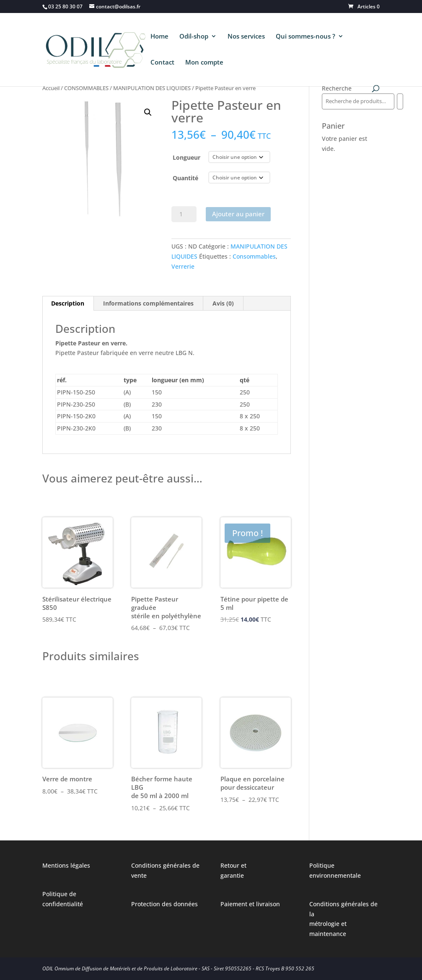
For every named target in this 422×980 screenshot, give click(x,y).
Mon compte (204, 63)
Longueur (186, 157)
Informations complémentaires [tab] (148, 303)
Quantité (185, 178)
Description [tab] (68, 303)
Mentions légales (66, 865)
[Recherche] (400, 101)
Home (159, 37)
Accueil (51, 88)
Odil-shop (194, 37)
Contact (162, 63)
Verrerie (183, 266)
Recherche (337, 88)
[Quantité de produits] (184, 214)
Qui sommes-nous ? (305, 37)
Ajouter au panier (238, 214)
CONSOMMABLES (86, 88)
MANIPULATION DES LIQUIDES (152, 88)
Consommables (254, 256)
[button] (148, 112)
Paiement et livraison (250, 904)
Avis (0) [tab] (223, 303)
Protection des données (164, 904)
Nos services (246, 37)
